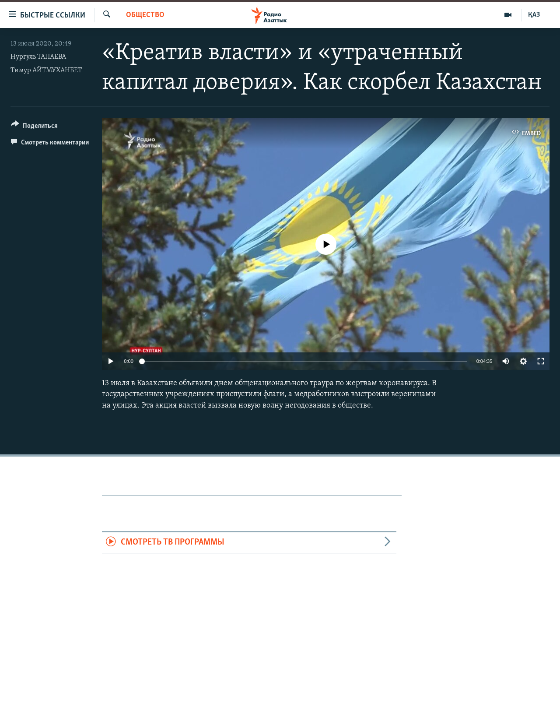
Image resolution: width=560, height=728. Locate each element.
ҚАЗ (534, 15)
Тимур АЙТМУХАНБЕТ (46, 70)
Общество (145, 15)
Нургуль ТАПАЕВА (38, 57)
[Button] (34, 127)
